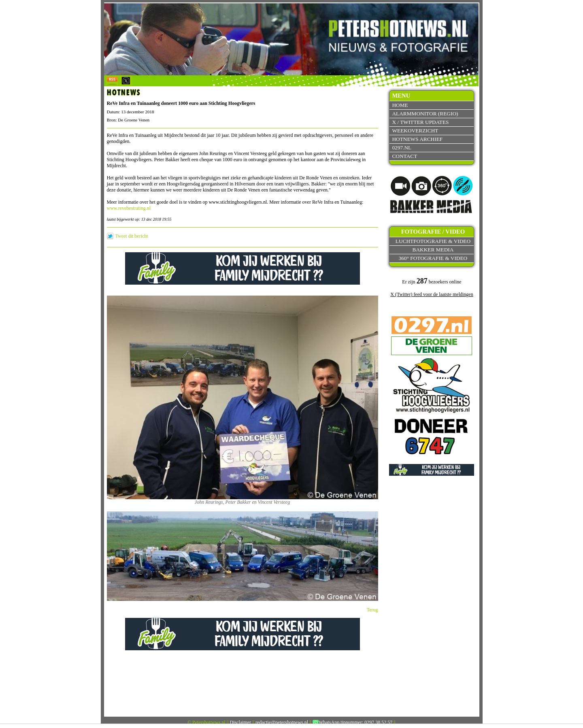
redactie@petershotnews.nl (282, 722)
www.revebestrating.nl (129, 208)
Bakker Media (433, 250)
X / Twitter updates (420, 122)
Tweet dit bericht (132, 236)
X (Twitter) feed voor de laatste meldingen (432, 294)
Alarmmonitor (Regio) (425, 114)
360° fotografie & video (433, 258)
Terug (372, 610)
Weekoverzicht (415, 131)
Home (400, 105)
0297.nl (402, 148)
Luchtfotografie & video (433, 241)
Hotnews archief (417, 139)
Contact (404, 156)
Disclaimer (241, 722)
